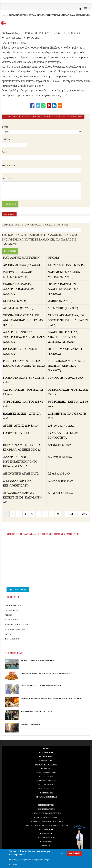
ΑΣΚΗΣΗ (9, 615)
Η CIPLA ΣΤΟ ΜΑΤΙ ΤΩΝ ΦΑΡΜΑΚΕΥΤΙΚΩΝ (38, 660)
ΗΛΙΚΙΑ (6, 139)
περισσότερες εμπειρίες (18, 589)
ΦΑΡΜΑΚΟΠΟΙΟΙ (12, 639)
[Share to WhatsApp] (43, 106)
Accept (62, 854)
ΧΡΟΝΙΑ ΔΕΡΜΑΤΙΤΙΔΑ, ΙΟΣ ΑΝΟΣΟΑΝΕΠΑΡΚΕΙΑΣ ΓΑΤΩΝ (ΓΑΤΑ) (23, 320)
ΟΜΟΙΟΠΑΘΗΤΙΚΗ (13, 605)
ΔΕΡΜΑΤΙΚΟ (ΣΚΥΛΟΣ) (18, 308)
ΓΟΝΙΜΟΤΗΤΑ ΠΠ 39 (17, 433)
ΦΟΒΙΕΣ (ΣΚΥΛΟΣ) (15, 301)
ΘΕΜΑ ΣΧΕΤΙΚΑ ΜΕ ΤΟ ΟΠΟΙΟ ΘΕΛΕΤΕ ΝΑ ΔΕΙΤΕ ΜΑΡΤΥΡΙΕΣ (35, 225)
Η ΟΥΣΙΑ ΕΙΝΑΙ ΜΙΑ (46, 789)
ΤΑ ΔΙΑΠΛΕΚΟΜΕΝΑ (46, 785)
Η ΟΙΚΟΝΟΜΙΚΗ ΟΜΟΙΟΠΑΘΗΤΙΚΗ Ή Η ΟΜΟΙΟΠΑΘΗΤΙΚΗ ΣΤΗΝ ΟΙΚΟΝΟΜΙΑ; (52, 699)
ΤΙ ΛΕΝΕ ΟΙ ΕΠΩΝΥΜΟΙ (15, 629)
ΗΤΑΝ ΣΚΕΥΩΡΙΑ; (46, 777)
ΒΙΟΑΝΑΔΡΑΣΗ (11, 610)
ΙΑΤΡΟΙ (8, 634)
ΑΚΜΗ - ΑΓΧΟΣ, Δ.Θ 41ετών (21, 426)
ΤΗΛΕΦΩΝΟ (8, 165)
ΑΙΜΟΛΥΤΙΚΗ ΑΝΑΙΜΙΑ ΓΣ (21, 474)
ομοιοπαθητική (43, 90)
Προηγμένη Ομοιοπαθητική (30, 724)
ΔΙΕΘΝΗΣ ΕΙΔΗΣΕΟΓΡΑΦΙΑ (16, 625)
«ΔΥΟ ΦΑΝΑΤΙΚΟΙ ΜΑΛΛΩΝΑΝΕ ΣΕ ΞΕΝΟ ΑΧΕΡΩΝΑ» (41, 686)
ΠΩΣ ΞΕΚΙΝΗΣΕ (46, 769)
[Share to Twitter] (38, 106)
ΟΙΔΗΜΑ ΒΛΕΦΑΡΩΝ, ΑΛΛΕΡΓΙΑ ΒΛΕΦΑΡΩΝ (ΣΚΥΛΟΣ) (18, 289)
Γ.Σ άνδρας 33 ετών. (60, 474)
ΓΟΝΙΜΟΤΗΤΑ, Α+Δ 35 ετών (66, 378)
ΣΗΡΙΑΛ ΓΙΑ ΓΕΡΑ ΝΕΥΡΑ (46, 773)
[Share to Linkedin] (54, 106)
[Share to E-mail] (60, 106)
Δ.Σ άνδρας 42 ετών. (60, 457)
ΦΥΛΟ (5, 127)
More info (13, 864)
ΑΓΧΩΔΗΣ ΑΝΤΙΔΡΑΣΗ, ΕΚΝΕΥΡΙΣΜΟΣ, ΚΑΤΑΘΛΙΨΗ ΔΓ (22, 497)
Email (4, 152)
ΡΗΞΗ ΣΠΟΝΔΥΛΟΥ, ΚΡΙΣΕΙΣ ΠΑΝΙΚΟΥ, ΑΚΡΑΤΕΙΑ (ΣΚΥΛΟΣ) (67, 366)
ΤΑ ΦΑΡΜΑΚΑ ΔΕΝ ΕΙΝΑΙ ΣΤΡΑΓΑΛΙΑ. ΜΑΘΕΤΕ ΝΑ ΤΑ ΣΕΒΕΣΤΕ (45, 673)
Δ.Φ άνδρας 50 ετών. (60, 445)
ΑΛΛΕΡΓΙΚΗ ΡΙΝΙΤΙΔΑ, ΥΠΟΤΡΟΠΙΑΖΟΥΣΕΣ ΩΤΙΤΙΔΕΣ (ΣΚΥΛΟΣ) (24, 337)
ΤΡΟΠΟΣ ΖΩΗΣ (11, 620)
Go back (3, 23)
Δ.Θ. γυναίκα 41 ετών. (61, 426)
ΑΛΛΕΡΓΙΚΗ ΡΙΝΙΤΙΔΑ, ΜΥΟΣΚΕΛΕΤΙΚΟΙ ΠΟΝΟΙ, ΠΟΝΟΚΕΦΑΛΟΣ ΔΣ (20, 462)
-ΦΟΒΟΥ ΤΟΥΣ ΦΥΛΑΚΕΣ (46, 781)
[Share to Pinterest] (49, 106)
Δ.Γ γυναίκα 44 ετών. (60, 493)
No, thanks (75, 853)
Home (4, 15)
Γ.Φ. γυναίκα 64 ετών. (61, 481)
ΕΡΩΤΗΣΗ (7, 179)
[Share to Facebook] (32, 106)
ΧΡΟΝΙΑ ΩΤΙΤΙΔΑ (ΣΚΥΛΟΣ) (21, 265)
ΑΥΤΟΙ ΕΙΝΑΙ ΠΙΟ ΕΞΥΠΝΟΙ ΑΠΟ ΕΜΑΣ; (36, 711)
